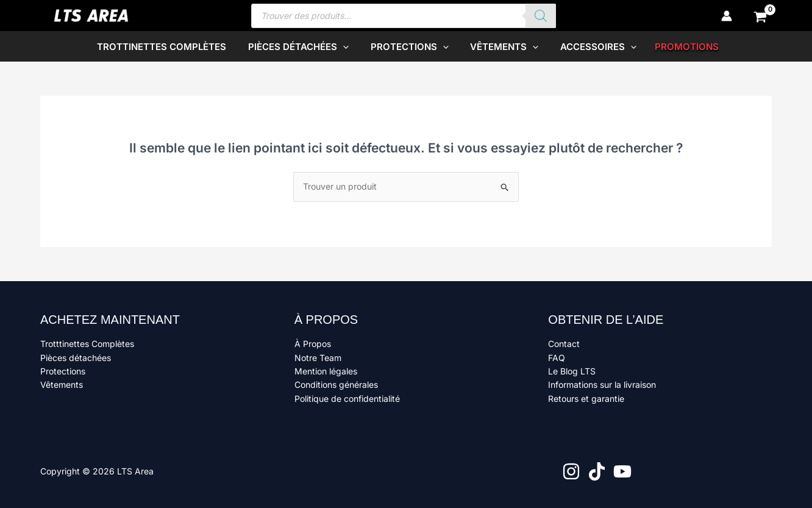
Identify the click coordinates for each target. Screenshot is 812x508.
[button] (347, 47)
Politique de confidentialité (347, 399)
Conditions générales (336, 385)
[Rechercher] (541, 16)
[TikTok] (597, 471)
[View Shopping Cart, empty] (760, 16)
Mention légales (326, 371)
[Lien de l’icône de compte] (727, 16)
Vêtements (62, 385)
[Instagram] (571, 471)
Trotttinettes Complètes (87, 344)
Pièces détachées (76, 358)
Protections (63, 371)
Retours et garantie (586, 399)
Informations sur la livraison (602, 385)
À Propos (313, 344)
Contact (564, 344)
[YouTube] (622, 471)
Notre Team (318, 358)
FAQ (557, 358)
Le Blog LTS (572, 371)
